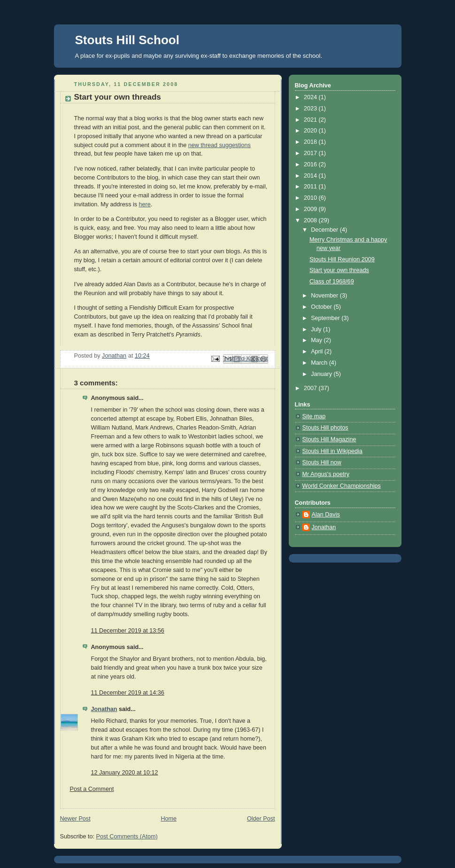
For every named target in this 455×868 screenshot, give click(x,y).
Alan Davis (326, 515)
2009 (311, 209)
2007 (311, 388)
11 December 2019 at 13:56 (128, 631)
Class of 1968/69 (332, 282)
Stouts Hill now (322, 462)
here (145, 204)
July (317, 329)
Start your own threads (339, 270)
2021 (311, 120)
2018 (311, 142)
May (317, 340)
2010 (311, 198)
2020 (311, 131)
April (318, 352)
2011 (311, 187)
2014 (311, 176)
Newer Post (75, 819)
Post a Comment (92, 789)
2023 (311, 109)
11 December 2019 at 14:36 (128, 693)
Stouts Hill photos (325, 428)
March (320, 363)
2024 (311, 97)
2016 (311, 164)
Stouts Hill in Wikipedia (332, 451)
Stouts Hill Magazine (329, 439)
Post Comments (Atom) (127, 837)
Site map (314, 416)
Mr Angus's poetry (326, 474)
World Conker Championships (342, 486)
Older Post (261, 819)
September (326, 318)
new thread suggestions (220, 145)
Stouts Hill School (127, 40)
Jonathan (104, 709)
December (325, 230)
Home (169, 819)
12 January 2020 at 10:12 (125, 773)
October (322, 307)
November (325, 296)
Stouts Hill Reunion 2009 (342, 259)
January (322, 374)
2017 (311, 153)
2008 (311, 220)
